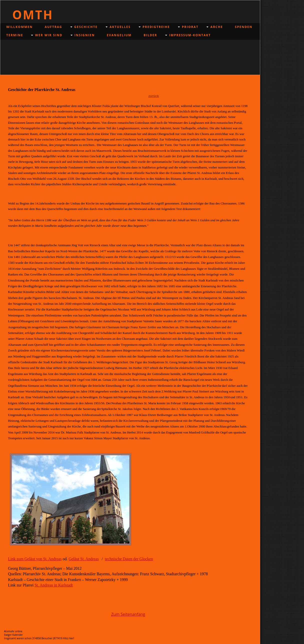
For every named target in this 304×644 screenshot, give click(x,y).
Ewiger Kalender (13, 635)
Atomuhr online (13, 631)
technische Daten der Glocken (129, 559)
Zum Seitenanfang (128, 614)
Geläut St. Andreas (84, 559)
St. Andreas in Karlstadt (54, 585)
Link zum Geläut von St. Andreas (35, 559)
